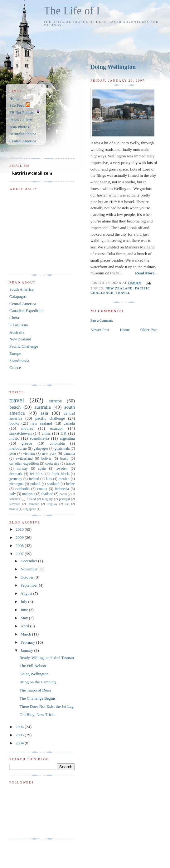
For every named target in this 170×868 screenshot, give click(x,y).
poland (35, 484)
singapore (29, 509)
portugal (64, 499)
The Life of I (72, 11)
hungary (47, 499)
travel (123, 293)
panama (69, 454)
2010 (20, 529)
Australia (17, 332)
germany (16, 479)
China (14, 318)
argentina (67, 438)
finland (31, 499)
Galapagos (18, 296)
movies (27, 428)
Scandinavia (19, 361)
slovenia (15, 504)
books (14, 423)
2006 (20, 727)
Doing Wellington (113, 67)
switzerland (24, 459)
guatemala (62, 449)
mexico (64, 479)
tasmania (34, 504)
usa (67, 504)
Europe (15, 353)
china (46, 433)
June (25, 610)
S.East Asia (19, 325)
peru (13, 454)
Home (125, 330)
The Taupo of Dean (35, 690)
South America (22, 289)
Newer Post (100, 330)
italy (13, 494)
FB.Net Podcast (25, 112)
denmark (16, 474)
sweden (62, 469)
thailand (47, 494)
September (30, 585)
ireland (34, 479)
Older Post (149, 330)
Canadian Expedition (26, 311)
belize (70, 484)
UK (63, 433)
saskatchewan (20, 433)
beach (15, 407)
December (29, 561)
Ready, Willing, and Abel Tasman (46, 658)
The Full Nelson (33, 666)
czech (63, 494)
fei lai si (37, 474)
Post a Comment (102, 321)
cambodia (22, 489)
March (26, 634)
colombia (57, 443)
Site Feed (20, 105)
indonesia (62, 489)
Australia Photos (23, 134)
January (27, 650)
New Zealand (20, 339)
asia (44, 413)
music (14, 438)
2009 (20, 537)
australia (43, 407)
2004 (20, 743)
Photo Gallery (21, 120)
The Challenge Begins (37, 698)
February (28, 642)
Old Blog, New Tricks (37, 715)
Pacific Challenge (24, 346)
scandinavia (39, 438)
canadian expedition (24, 464)
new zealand (119, 288)
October (28, 577)
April (25, 626)
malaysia (29, 494)
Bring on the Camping (37, 682)
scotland (53, 484)
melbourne (18, 448)
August (27, 593)
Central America (23, 141)
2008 (20, 546)
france (70, 464)
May (25, 618)
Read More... (146, 273)
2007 (20, 554)
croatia (42, 489)
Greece (15, 368)
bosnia (14, 509)
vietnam (29, 454)
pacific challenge (50, 418)
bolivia (46, 459)
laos (49, 479)
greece (27, 443)
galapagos (41, 449)
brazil (64, 459)
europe (55, 401)
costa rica (52, 464)
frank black (60, 474)
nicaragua (16, 484)
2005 (20, 735)
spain (42, 469)
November (30, 569)
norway (22, 469)
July (24, 602)
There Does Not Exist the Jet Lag (46, 706)
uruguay (52, 504)
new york (49, 454)
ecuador (57, 428)
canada (69, 423)
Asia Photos (19, 127)
